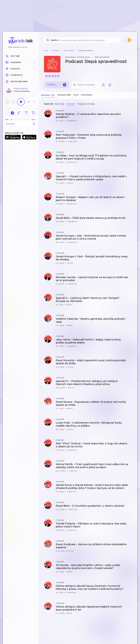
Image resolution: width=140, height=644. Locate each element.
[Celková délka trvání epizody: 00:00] (34, 120)
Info (76, 95)
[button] (21, 62)
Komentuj (21, 124)
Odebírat (56, 85)
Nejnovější (59, 104)
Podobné (87, 95)
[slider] (11, 120)
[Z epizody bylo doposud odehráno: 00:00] (7, 120)
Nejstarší (71, 104)
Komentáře (64, 95)
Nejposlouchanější (86, 104)
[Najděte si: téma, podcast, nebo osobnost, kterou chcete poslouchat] (82, 40)
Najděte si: (55, 40)
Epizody (48, 95)
